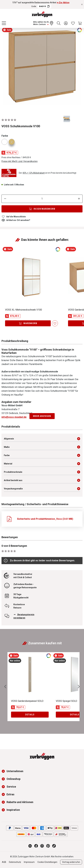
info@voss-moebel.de (14, 417)
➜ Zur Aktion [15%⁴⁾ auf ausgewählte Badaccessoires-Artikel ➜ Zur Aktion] (63, 3)
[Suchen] (59, 23)
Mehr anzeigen (42, 416)
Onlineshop (14, 779)
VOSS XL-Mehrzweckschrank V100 (23, 310)
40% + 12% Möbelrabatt (34, 173)
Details (30, 715)
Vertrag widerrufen (71, 862)
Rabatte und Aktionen (20, 802)
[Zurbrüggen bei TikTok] (54, 846)
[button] (4, 771)
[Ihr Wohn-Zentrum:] (44, 23)
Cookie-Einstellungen (47, 862)
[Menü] (4, 23)
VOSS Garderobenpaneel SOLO (27, 701)
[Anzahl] (42, 199)
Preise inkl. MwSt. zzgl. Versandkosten (20, 161)
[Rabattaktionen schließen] (82, 4)
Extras (10, 794)
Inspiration (13, 810)
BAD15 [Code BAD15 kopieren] (44, 6)
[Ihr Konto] (66, 23)
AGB (4, 862)
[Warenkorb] (80, 23)
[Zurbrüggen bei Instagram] (42, 846)
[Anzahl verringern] (5, 199)
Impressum (29, 862)
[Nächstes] (79, 687)
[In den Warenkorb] (42, 209)
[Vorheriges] (5, 687)
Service (11, 787)
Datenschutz (15, 862)
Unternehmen (15, 771)
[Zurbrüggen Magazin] (30, 846)
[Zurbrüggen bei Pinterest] (48, 846)
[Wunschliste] (73, 23)
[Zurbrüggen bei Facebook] (36, 846)
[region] (42, 68)
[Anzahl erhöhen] (79, 199)
